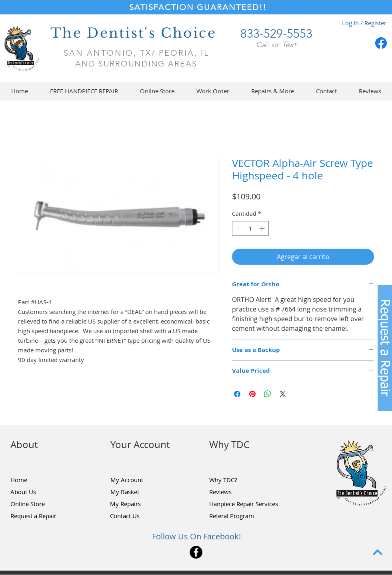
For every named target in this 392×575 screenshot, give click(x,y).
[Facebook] (381, 43)
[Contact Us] (138, 516)
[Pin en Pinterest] (252, 394)
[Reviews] (238, 492)
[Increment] (263, 228)
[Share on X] (283, 394)
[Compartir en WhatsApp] (268, 394)
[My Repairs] (138, 504)
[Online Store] (39, 504)
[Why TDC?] (238, 480)
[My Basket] (139, 492)
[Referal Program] (244, 516)
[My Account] (139, 480)
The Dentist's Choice (133, 33)
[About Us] (39, 492)
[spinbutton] (250, 228)
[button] (157, 91)
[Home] (39, 480)
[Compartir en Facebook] (237, 394)
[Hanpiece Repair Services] (244, 504)
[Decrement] (238, 228)
